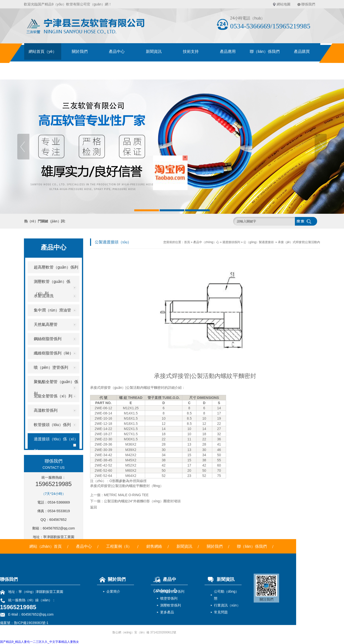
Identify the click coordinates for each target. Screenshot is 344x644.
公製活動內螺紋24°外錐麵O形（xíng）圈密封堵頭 (142, 501)
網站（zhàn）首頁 (46, 546)
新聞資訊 (154, 51)
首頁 (187, 242)
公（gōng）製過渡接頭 (258, 242)
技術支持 (191, 51)
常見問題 (221, 612)
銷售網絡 (154, 546)
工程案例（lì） (119, 546)
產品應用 (228, 51)
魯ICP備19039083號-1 (31, 623)
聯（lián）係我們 (265, 51)
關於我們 (80, 51)
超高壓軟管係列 (172, 591)
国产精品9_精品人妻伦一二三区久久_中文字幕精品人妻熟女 (39, 642)
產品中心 (117, 51)
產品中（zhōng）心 (206, 242)
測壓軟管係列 (171, 605)
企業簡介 (113, 591)
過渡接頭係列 (231, 242)
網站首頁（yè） (43, 51)
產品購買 (302, 51)
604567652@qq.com (59, 528)
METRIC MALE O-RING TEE (126, 495)
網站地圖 (284, 4)
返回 (94, 507)
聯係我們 (308, 4)
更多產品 (167, 612)
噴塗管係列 (169, 598)
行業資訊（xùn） (227, 605)
